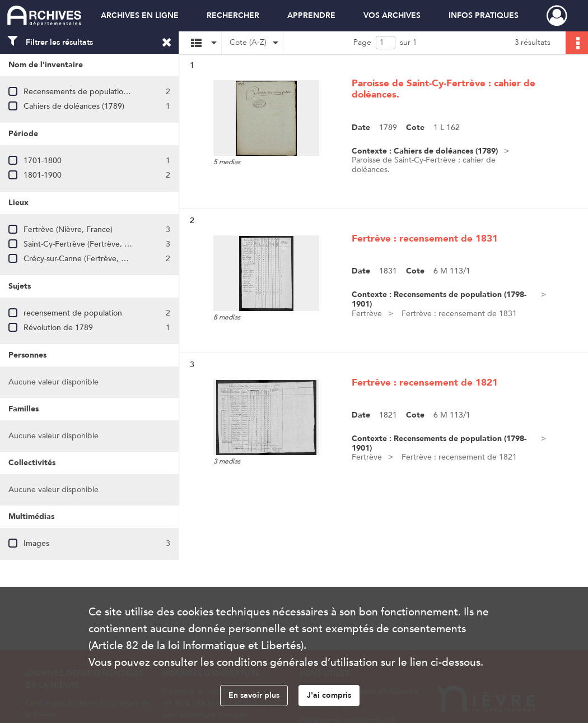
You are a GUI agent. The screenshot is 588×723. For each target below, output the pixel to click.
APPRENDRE (311, 15)
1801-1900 (43, 175)
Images (36, 543)
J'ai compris (329, 695)
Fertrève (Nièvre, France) (68, 230)
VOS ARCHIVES (392, 15)
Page (362, 42)
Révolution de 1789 (58, 328)
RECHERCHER (233, 15)
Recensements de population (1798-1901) (98, 92)
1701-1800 (43, 161)
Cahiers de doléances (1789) (74, 106)
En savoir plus (254, 695)
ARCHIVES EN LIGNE (140, 15)
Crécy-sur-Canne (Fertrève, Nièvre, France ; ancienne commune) (137, 259)
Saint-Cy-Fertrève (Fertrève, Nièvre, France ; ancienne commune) (139, 244)
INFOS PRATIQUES (484, 15)
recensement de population (73, 313)
